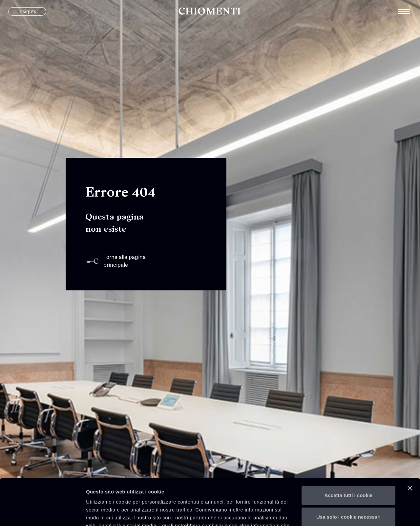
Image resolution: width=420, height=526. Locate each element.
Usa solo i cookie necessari (348, 470)
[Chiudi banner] (410, 442)
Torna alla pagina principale (115, 261)
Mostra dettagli (104, 513)
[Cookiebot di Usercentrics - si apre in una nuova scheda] (42, 513)
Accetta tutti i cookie (349, 449)
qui (139, 495)
